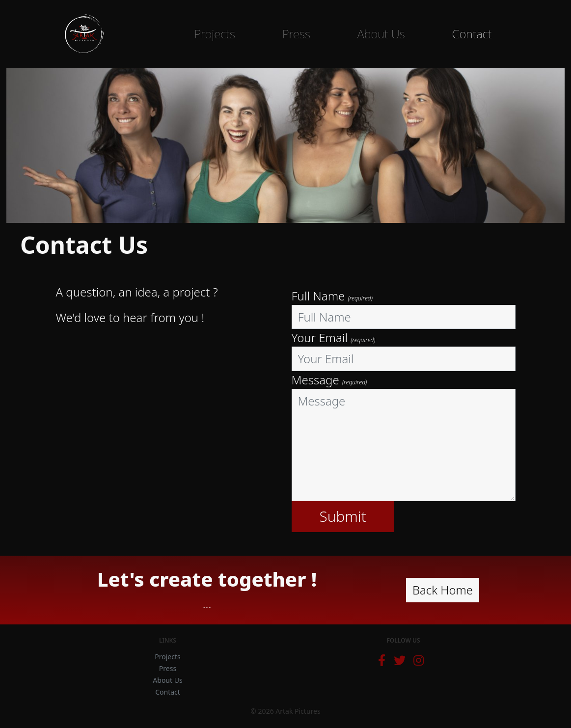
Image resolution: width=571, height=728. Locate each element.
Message (329, 380)
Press (296, 34)
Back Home (443, 590)
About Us (381, 34)
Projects (215, 34)
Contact (472, 34)
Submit (343, 516)
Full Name (332, 296)
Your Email (334, 337)
